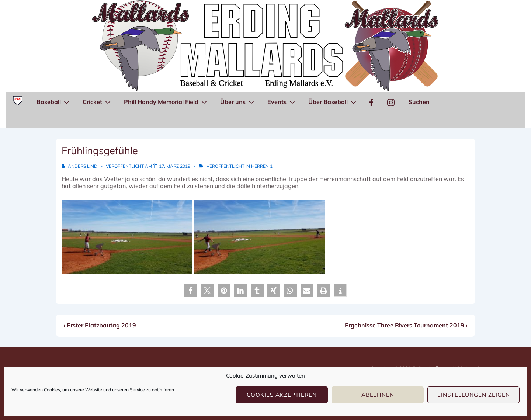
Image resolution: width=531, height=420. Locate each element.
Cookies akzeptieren (282, 395)
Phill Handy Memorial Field (166, 101)
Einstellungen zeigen (474, 395)
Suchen (419, 102)
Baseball (54, 101)
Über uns (238, 101)
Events (282, 101)
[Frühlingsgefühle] (175, 166)
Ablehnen (378, 395)
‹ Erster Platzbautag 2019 (100, 325)
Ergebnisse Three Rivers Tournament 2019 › (406, 325)
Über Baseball (333, 101)
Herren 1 (262, 166)
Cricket (98, 101)
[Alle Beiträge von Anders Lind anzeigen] (80, 166)
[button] (191, 290)
